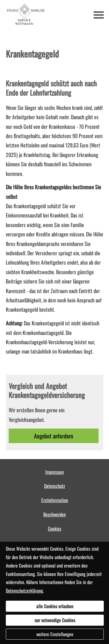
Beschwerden (54, 514)
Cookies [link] (55, 529)
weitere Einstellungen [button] (55, 634)
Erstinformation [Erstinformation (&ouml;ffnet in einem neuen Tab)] (55, 500)
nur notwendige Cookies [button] (55, 620)
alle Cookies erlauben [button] (55, 606)
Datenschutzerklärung (24, 591)
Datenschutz (55, 486)
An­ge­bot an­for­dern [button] (54, 436)
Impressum (55, 472)
